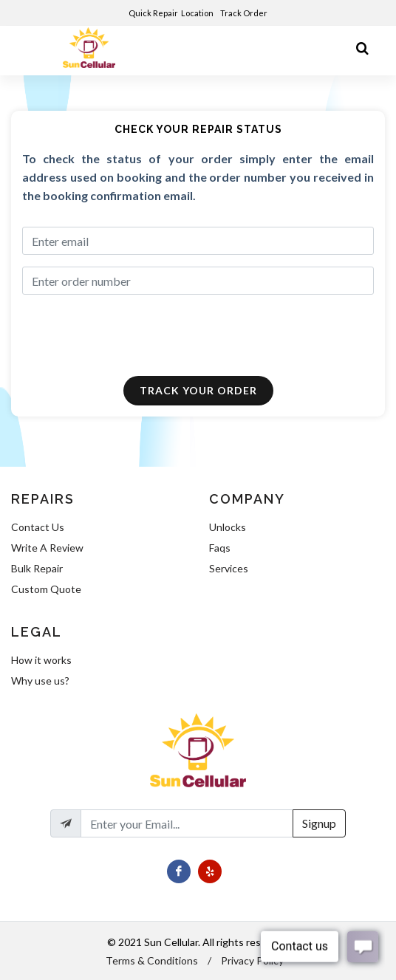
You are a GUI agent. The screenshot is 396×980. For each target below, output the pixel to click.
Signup (319, 823)
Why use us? (40, 681)
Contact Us (38, 527)
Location (198, 13)
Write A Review (47, 548)
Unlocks (228, 527)
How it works (41, 660)
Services (229, 568)
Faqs (220, 548)
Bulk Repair (37, 568)
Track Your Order (198, 390)
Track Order (245, 13)
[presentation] (125, 336)
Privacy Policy (252, 960)
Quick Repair (153, 13)
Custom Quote (46, 589)
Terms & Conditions (152, 960)
